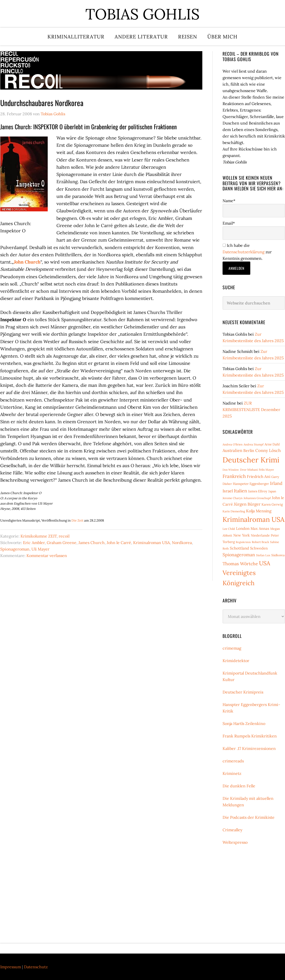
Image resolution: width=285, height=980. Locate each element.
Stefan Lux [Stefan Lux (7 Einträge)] (263, 555)
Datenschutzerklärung (244, 252)
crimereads (233, 761)
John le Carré (119, 543)
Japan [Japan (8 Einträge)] (272, 491)
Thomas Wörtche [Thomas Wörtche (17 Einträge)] (240, 564)
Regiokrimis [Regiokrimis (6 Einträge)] (243, 542)
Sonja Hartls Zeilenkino (244, 723)
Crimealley (232, 830)
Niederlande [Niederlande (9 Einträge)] (260, 535)
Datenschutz (36, 967)
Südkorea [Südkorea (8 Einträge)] (278, 555)
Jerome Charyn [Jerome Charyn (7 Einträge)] (233, 498)
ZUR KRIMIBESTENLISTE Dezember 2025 (251, 410)
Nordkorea (182, 543)
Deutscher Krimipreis (243, 692)
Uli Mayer (40, 549)
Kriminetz (232, 773)
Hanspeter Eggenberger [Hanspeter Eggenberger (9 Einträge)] (251, 484)
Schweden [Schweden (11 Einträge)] (259, 548)
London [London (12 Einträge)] (243, 528)
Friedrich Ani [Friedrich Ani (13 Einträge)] (259, 476)
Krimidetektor (236, 661)
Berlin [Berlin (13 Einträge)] (249, 450)
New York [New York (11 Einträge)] (242, 535)
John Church (27, 262)
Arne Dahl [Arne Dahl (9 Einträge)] (272, 444)
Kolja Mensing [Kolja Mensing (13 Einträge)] (259, 511)
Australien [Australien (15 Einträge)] (232, 450)
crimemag (232, 648)
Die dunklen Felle (239, 786)
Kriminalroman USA (151, 543)
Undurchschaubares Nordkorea (42, 103)
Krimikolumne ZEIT (39, 536)
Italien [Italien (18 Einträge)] (240, 491)
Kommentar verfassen (47, 556)
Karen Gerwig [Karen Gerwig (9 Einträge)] (272, 504)
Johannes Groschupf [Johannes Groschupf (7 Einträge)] (257, 498)
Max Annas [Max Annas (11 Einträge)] (260, 528)
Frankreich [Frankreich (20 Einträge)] (234, 476)
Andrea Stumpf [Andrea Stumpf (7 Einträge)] (254, 444)
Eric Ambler (34, 543)
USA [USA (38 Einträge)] (265, 563)
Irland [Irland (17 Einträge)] (276, 483)
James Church (92, 543)
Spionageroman (15, 549)
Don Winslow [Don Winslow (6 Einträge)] (231, 470)
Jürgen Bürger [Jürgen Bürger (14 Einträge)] (247, 504)
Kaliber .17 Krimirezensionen (249, 748)
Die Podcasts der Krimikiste (249, 817)
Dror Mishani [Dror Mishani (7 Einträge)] (249, 470)
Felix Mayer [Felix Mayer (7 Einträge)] (266, 470)
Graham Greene (62, 543)
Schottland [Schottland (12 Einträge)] (239, 548)
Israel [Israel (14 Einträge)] (228, 491)
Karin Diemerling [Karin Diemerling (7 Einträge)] (234, 511)
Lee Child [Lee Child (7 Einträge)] (229, 529)
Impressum (11, 967)
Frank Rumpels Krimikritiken (250, 736)
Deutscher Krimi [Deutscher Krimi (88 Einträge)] (251, 460)
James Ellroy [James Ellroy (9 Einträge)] (258, 491)
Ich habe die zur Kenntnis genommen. (247, 252)
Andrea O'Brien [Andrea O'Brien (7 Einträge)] (233, 444)
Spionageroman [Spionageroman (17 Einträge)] (239, 555)
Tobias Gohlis (142, 14)
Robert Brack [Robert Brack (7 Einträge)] (260, 542)
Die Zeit (77, 520)
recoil (64, 536)
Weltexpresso (235, 842)
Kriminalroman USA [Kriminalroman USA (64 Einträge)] (254, 519)
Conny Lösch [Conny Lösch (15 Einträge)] (268, 450)
